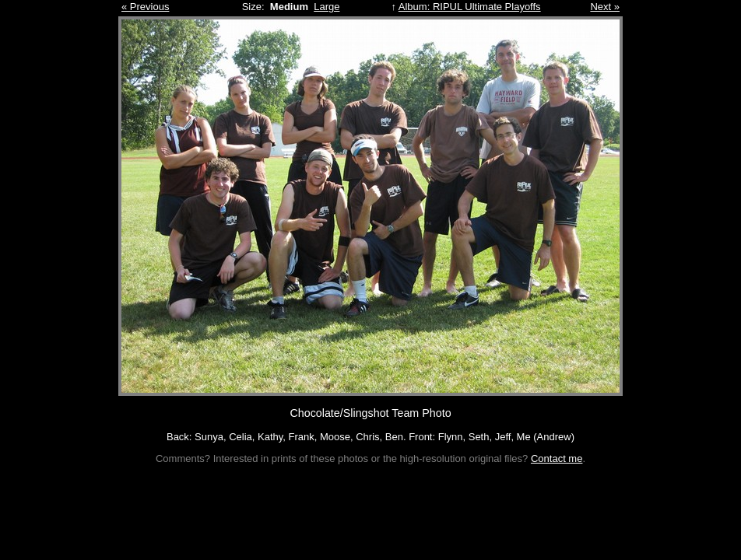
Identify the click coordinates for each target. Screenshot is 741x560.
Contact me (557, 458)
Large (327, 7)
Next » (605, 7)
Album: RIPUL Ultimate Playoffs (470, 7)
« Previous (145, 7)
